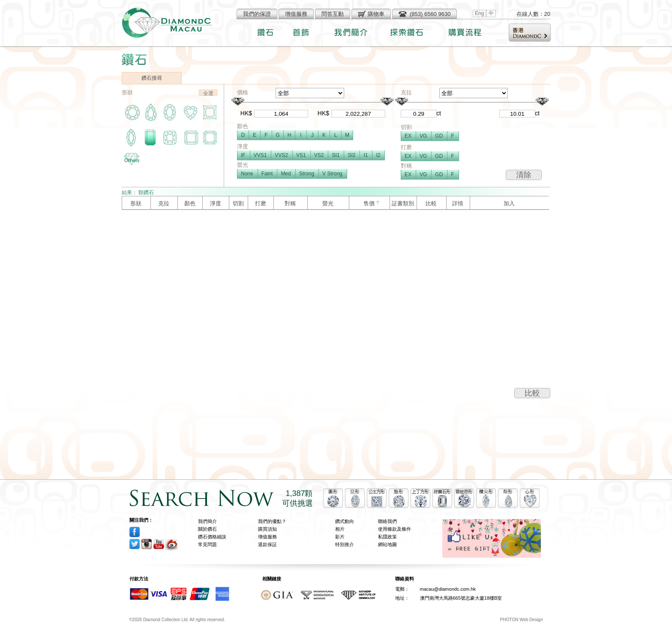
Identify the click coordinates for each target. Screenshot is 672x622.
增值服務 (267, 537)
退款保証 (267, 544)
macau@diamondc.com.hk (448, 589)
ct (439, 113)
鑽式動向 (345, 521)
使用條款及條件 (394, 529)
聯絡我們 (387, 521)
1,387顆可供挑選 (297, 498)
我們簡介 (207, 521)
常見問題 (207, 544)
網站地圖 (387, 544)
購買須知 (267, 529)
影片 (340, 537)
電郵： (402, 589)
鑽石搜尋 (152, 78)
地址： (402, 598)
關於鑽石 (207, 529)
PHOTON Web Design (522, 620)
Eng (479, 13)
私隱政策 (387, 537)
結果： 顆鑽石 (138, 192)
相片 (340, 529)
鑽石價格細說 (212, 537)
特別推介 (345, 544)
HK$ (246, 113)
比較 (532, 393)
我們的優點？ (272, 521)
